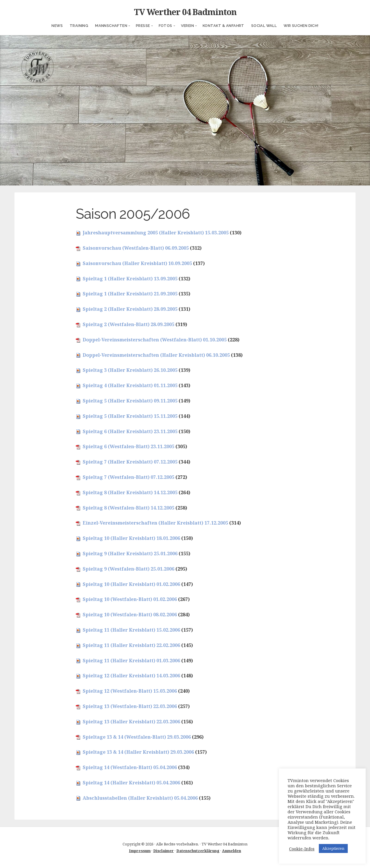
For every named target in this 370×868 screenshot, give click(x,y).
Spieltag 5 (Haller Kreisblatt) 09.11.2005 (130, 401)
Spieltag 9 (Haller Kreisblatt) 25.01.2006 (130, 553)
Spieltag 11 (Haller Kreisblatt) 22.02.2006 (131, 645)
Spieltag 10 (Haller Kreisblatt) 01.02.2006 (131, 584)
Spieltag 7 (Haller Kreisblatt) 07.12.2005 (130, 462)
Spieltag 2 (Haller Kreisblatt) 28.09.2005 (130, 309)
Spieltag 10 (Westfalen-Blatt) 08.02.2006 (130, 615)
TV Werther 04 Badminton (185, 12)
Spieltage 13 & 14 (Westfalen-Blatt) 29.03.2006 (137, 737)
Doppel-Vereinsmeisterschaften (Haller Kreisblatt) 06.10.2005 (156, 355)
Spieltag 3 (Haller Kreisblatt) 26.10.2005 (130, 370)
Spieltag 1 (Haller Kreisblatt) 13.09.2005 (130, 279)
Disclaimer (163, 851)
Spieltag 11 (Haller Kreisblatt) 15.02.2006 (131, 630)
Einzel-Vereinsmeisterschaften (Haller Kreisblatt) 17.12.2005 (155, 523)
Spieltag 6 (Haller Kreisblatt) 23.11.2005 (130, 431)
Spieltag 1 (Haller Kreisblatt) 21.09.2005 (130, 294)
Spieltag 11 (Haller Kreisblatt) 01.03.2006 (131, 661)
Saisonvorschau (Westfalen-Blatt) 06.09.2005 (136, 248)
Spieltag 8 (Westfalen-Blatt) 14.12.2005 (128, 508)
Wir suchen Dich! (301, 26)
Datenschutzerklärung (198, 851)
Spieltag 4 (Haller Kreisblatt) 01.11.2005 (130, 385)
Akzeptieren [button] (333, 848)
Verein (187, 26)
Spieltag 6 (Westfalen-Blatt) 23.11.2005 (128, 446)
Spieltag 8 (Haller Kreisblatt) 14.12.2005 (130, 492)
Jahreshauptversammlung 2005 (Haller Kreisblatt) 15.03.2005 (156, 233)
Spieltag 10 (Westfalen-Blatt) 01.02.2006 (130, 599)
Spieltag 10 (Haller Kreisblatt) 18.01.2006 (131, 538)
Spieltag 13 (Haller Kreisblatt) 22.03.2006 (131, 722)
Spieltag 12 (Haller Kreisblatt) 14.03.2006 (131, 676)
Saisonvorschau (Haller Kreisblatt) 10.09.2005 (137, 263)
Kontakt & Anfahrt (223, 26)
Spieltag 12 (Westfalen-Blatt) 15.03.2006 (130, 691)
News (57, 26)
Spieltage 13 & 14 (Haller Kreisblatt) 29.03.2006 (138, 752)
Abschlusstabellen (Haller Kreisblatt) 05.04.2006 (140, 798)
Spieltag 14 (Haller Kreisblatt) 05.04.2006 (131, 783)
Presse (143, 26)
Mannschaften (111, 26)
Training (79, 26)
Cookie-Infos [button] (302, 849)
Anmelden (232, 851)
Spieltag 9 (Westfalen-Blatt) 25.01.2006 (128, 569)
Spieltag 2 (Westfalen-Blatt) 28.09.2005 (128, 324)
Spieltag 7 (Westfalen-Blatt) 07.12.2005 (128, 477)
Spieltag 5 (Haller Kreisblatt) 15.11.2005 (130, 416)
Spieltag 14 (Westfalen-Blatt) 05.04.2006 (130, 767)
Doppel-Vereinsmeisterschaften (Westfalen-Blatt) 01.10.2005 (155, 340)
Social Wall (264, 26)
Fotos (165, 26)
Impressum (140, 851)
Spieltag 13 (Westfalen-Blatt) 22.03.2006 (130, 706)
